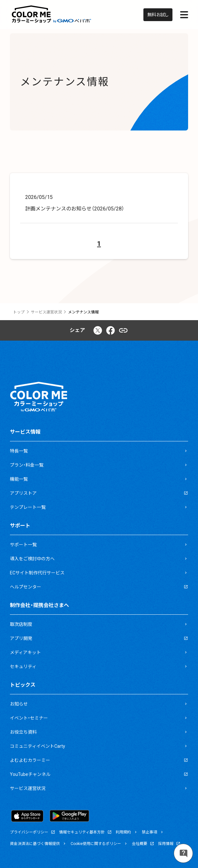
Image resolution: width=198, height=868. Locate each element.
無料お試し (158, 15)
